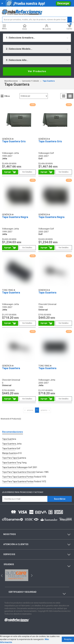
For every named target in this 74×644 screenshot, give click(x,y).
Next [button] (31, 575)
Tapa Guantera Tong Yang (14, 463)
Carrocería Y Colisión (30, 81)
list (64, 96)
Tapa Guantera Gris (14, 141)
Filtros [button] (7, 96)
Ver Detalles (27, 172)
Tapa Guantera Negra (15, 217)
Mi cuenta (47, 27)
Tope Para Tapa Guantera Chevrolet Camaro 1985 (25, 472)
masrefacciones (11, 81)
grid (70, 96)
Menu (4, 27)
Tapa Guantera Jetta (12, 444)
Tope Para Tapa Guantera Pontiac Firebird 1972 (24, 481)
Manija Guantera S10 (12, 453)
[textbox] (37, 20)
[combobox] (37, 38)
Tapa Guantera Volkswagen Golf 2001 (20, 467)
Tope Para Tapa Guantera (14, 458)
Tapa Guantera (49, 81)
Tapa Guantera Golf (11, 448)
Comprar (10, 172)
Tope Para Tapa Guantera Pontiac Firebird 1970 (24, 477)
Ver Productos (37, 71)
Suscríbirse (60, 499)
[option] (17, 575)
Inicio (25, 27)
